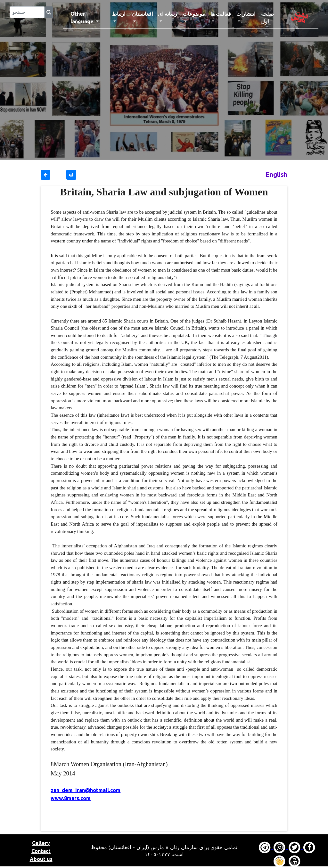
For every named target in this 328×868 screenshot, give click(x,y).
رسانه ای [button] (168, 14)
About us (41, 859)
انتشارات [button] (246, 14)
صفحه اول (271, 18)
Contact (41, 851)
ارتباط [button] (119, 14)
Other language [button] (83, 18)
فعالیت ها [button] (221, 14)
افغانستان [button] (142, 14)
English (276, 174)
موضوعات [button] (194, 14)
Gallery (41, 843)
